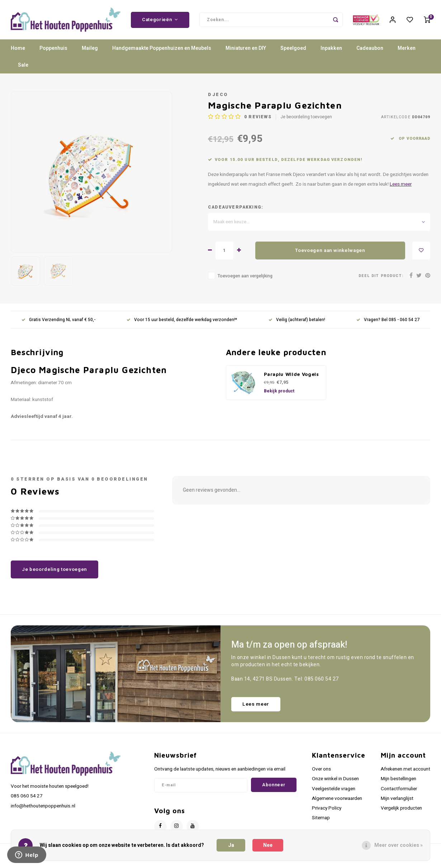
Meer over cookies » (399, 845)
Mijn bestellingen (399, 779)
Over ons (321, 769)
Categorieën (160, 20)
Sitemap (321, 818)
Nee (268, 845)
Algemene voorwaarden (337, 798)
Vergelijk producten (401, 808)
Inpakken (331, 48)
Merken (407, 48)
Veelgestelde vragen (334, 789)
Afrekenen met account (406, 769)
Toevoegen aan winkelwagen (330, 251)
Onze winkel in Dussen (335, 779)
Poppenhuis (53, 48)
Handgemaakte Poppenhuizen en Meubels (162, 48)
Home (18, 48)
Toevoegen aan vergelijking (245, 276)
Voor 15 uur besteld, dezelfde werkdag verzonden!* (182, 320)
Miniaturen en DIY (246, 48)
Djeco (218, 95)
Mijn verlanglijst (397, 798)
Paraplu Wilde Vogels (291, 374)
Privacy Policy (327, 808)
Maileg (90, 48)
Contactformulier (399, 789)
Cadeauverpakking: (236, 207)
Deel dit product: (381, 276)
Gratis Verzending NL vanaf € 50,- (58, 320)
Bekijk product (279, 391)
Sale (23, 65)
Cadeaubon (370, 48)
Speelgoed (293, 48)
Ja (231, 845)
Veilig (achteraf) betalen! (297, 320)
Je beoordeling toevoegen (306, 117)
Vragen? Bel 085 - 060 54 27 (388, 320)
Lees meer (401, 184)
